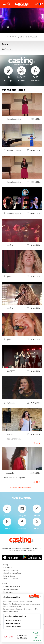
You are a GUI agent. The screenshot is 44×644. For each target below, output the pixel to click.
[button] (37, 4)
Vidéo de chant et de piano (14, 477)
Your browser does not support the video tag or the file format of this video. (22, 20)
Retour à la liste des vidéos (21, 487)
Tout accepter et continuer (36, 637)
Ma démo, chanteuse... (12, 439)
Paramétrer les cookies (22, 637)
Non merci (8, 637)
